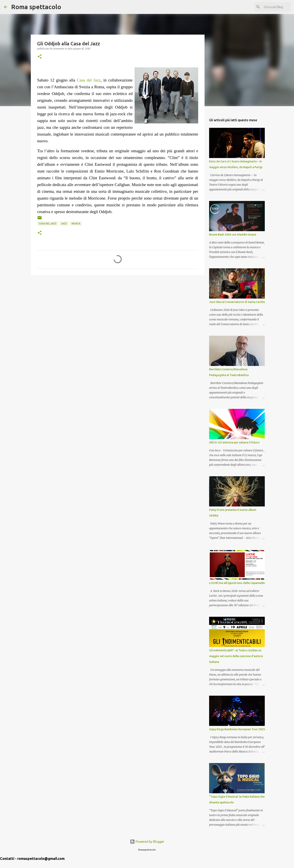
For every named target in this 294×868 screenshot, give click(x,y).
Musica (76, 224)
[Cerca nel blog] (270, 7)
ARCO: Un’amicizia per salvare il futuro (234, 442)
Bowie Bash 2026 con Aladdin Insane (233, 235)
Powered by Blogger (147, 842)
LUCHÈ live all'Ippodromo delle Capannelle (237, 583)
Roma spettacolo (36, 7)
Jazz (64, 224)
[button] (40, 57)
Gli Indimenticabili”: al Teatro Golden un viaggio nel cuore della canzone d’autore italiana (236, 656)
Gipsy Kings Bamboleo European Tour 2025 (237, 729)
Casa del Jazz (89, 80)
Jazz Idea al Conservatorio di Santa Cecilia (237, 302)
